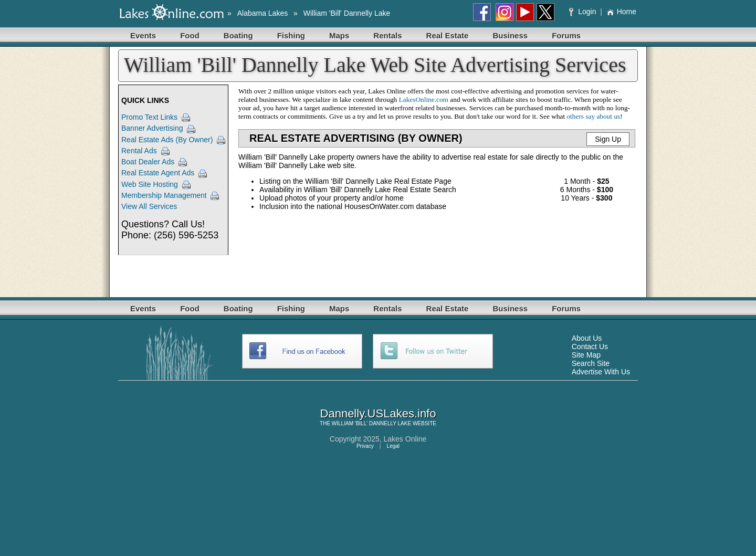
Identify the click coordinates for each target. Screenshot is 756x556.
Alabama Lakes (263, 13)
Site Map (586, 355)
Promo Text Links (149, 117)
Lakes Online (405, 439)
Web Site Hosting (150, 184)
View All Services (149, 206)
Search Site (591, 363)
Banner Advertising (152, 128)
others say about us (593, 116)
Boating (238, 35)
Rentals (387, 35)
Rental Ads (139, 151)
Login (584, 12)
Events (143, 35)
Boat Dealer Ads (148, 162)
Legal (393, 446)
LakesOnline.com (424, 99)
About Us (587, 338)
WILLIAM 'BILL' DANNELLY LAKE (371, 423)
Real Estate (448, 35)
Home (621, 12)
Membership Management (164, 195)
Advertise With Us (601, 372)
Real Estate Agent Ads (158, 173)
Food (190, 35)
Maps (339, 35)
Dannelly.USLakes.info (378, 413)
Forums (566, 35)
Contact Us (590, 347)
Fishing (291, 35)
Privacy (365, 446)
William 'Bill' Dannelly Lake (347, 13)
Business (510, 35)
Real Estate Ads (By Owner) (167, 140)
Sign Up (608, 139)
